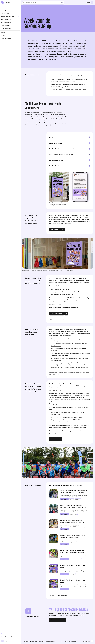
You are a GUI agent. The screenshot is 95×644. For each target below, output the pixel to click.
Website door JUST (50, 641)
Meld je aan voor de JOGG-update (69, 641)
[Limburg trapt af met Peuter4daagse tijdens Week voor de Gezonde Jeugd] (70, 555)
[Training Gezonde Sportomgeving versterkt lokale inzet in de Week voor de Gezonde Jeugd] (70, 525)
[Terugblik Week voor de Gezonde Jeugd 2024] (70, 585)
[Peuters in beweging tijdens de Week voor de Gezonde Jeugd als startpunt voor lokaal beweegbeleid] (70, 495)
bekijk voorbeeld (56, 341)
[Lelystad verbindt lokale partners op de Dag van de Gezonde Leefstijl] (70, 540)
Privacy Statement (41, 641)
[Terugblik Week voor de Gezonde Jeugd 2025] (70, 570)
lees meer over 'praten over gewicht (78, 367)
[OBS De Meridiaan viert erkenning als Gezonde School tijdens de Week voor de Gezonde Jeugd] (70, 510)
